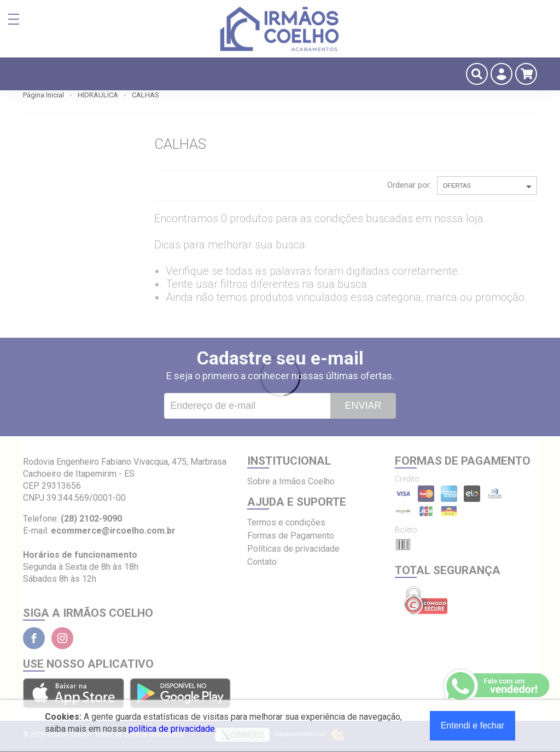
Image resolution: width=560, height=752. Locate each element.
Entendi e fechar (473, 725)
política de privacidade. (173, 729)
